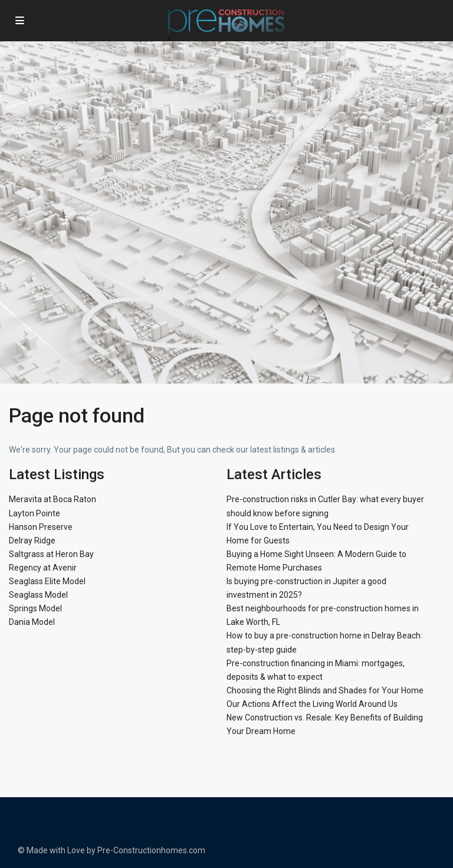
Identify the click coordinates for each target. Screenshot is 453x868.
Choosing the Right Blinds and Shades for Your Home (325, 690)
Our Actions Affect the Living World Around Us (312, 704)
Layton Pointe (35, 513)
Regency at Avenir (43, 568)
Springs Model (35, 608)
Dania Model (32, 622)
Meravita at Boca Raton (52, 499)
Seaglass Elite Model (47, 581)
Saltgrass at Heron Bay (51, 554)
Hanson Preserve (41, 527)
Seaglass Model (38, 595)
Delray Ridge (32, 541)
